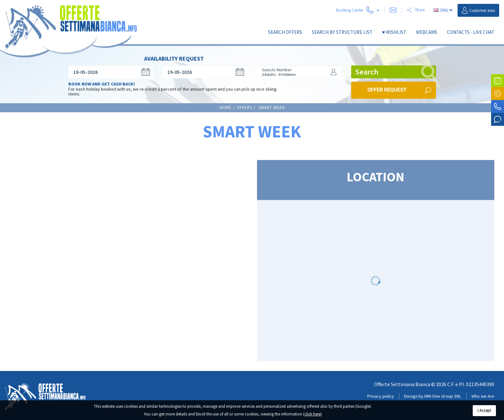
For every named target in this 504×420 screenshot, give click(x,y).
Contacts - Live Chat (471, 32)
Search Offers (285, 32)
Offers (244, 103)
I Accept (484, 410)
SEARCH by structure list (342, 32)
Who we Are (483, 392)
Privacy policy (381, 392)
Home (226, 103)
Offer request (387, 85)
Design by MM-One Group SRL (433, 392)
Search (395, 67)
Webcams (427, 32)
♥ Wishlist (394, 32)
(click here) (312, 414)
